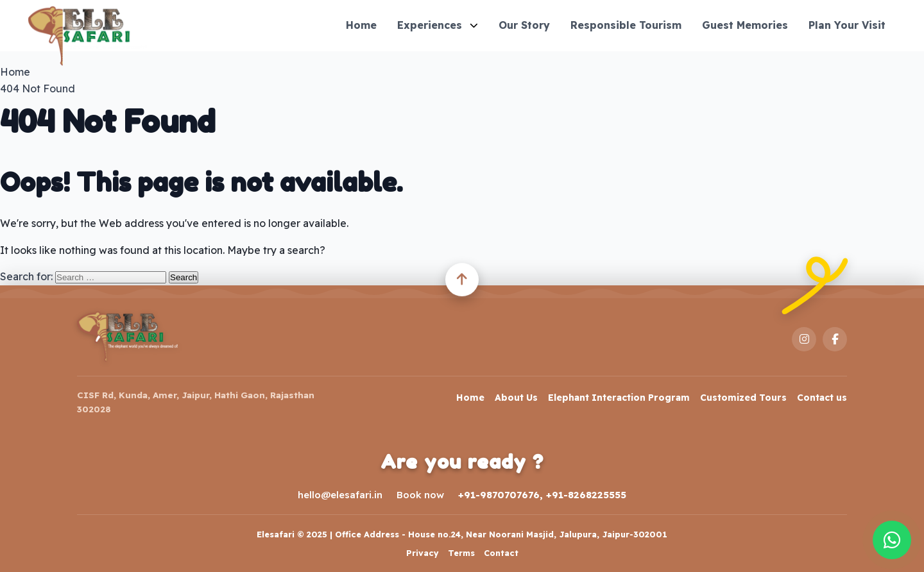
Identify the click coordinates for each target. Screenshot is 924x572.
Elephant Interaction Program (619, 398)
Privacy (423, 553)
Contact (501, 553)
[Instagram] (804, 339)
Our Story (524, 25)
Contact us (822, 398)
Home (361, 25)
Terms (461, 553)
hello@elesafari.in (340, 495)
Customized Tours (743, 398)
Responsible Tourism (626, 25)
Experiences (438, 25)
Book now (420, 495)
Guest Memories (745, 25)
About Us (516, 398)
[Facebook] (835, 339)
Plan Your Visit (847, 25)
